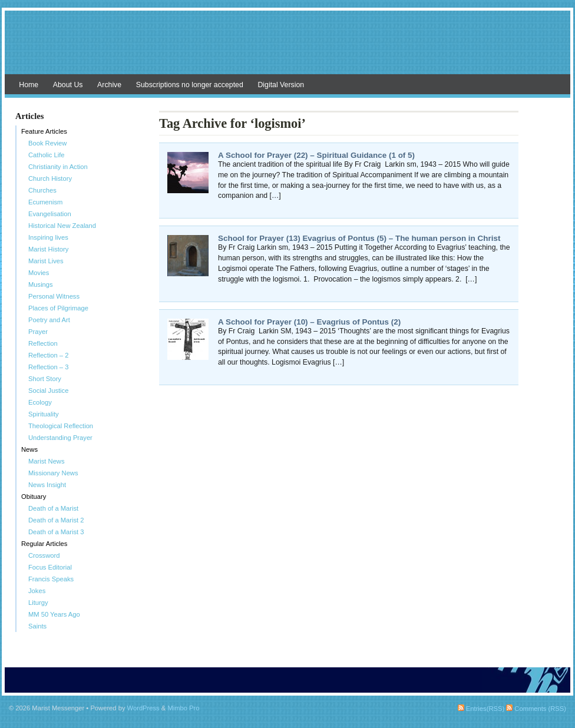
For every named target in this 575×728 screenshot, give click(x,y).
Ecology (40, 402)
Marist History (48, 249)
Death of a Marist (53, 508)
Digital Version (281, 85)
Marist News (47, 461)
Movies (39, 273)
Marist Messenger (287, 48)
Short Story (45, 379)
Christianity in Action (58, 167)
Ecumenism (45, 202)
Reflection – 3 (48, 367)
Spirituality (44, 414)
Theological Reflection (61, 426)
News (29, 449)
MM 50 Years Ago (54, 614)
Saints (37, 626)
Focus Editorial (50, 567)
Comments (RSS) (536, 709)
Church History (50, 178)
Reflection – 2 (48, 355)
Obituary (34, 497)
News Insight (47, 485)
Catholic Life (47, 155)
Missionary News (53, 473)
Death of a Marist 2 (56, 520)
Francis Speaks (51, 579)
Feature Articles (44, 131)
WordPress (143, 708)
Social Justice (48, 391)
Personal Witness (54, 296)
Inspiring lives (48, 237)
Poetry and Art (49, 320)
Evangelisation (50, 214)
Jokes (37, 591)
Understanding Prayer (60, 438)
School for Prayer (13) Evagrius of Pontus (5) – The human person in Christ (359, 238)
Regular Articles (44, 544)
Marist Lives (46, 261)
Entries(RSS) (481, 709)
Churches (42, 190)
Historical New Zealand (62, 226)
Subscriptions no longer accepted (190, 85)
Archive (109, 85)
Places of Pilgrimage (58, 308)
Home (29, 85)
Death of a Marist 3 (56, 532)
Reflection (43, 343)
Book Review (47, 143)
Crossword (44, 555)
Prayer (38, 332)
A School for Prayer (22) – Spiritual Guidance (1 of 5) (316, 155)
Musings (41, 284)
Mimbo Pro (183, 708)
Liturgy (38, 603)
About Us (68, 85)
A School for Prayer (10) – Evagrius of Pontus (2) (309, 322)
